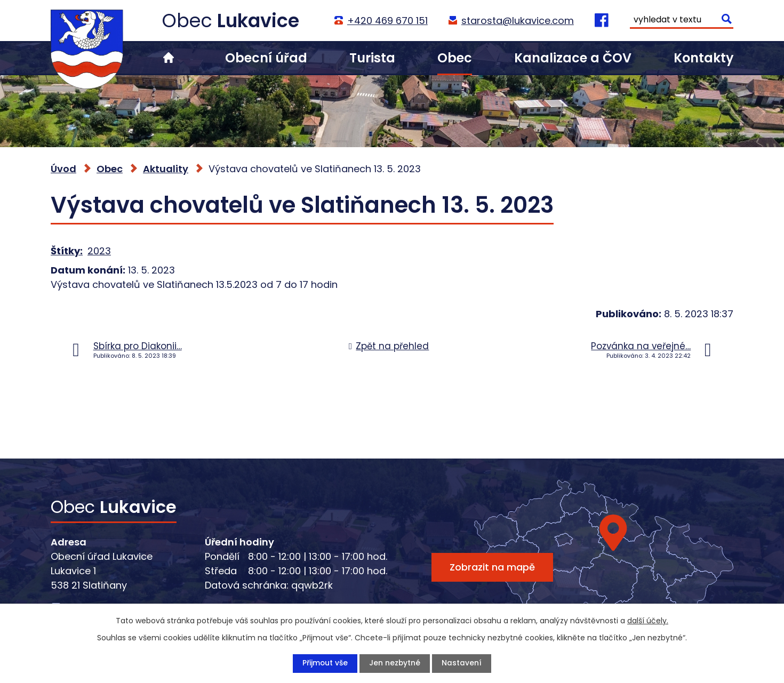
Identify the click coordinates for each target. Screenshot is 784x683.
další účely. (648, 621)
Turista (372, 58)
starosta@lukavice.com (517, 21)
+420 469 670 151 (387, 21)
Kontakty (703, 58)
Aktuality (166, 169)
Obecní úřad (266, 58)
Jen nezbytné (395, 663)
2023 (99, 251)
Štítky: (67, 251)
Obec (455, 58)
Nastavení (462, 663)
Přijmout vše (325, 663)
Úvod (169, 58)
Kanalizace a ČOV (573, 58)
